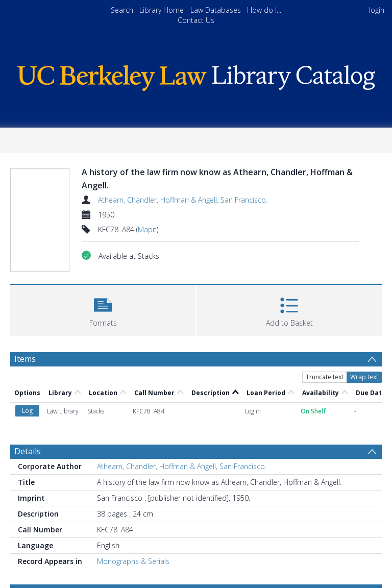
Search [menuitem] (122, 10)
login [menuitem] (377, 10)
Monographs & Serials (133, 561)
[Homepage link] (196, 75)
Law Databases (216, 10)
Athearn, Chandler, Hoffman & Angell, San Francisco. (183, 200)
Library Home (162, 10)
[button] (103, 309)
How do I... (264, 10)
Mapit (147, 229)
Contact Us (196, 20)
